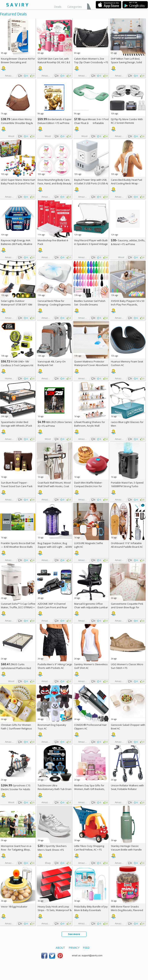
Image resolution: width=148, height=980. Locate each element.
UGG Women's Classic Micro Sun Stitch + (127, 666)
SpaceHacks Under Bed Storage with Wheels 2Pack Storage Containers (17, 426)
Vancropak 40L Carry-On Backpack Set (52, 363)
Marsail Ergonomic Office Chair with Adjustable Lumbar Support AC (91, 607)
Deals (58, 6)
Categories (75, 6)
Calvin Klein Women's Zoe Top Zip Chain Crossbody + (91, 60)
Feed (86, 948)
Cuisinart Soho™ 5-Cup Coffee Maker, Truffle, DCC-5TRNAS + (18, 607)
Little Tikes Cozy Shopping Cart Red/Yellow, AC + (89, 848)
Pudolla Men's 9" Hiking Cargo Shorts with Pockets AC (55, 666)
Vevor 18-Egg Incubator (14, 907)
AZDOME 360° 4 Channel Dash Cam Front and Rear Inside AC (52, 607)
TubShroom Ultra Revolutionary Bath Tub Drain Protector (55, 789)
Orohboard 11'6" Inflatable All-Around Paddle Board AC (127, 545)
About (60, 948)
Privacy (74, 948)
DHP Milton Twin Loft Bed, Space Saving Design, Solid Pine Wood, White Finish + (127, 62)
